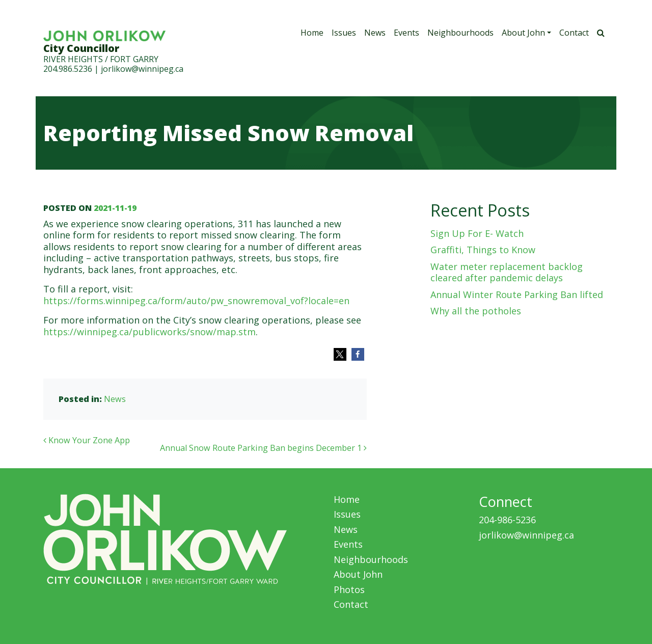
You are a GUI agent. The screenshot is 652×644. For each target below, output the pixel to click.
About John (523, 33)
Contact (574, 33)
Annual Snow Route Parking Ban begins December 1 (263, 448)
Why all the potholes (476, 311)
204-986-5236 (507, 520)
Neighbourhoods (460, 33)
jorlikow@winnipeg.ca (142, 69)
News (375, 33)
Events (406, 33)
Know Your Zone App (87, 440)
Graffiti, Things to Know (483, 250)
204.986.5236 (68, 69)
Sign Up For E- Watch (477, 233)
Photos (349, 589)
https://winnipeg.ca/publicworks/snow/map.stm (150, 332)
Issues (344, 33)
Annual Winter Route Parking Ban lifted (517, 294)
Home (312, 33)
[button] (340, 354)
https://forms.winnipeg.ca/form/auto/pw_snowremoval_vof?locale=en (196, 301)
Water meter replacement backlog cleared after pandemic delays (507, 272)
